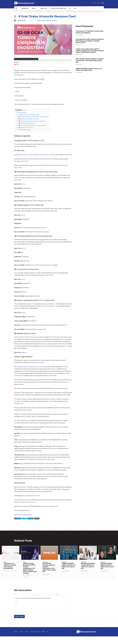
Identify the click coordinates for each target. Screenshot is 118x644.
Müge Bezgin (7, 571)
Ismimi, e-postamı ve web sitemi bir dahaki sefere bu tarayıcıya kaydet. (33, 598)
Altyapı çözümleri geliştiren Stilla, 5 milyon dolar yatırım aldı (107, 566)
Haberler (49, 20)
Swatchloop (39, 236)
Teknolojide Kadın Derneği (24, 367)
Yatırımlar (54, 20)
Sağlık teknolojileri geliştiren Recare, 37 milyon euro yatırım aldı (89, 69)
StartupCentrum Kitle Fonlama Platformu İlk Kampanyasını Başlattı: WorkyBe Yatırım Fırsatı (90, 41)
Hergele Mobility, (23, 269)
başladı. (61, 380)
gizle (25, 110)
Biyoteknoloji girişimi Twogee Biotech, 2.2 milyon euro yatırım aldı (88, 566)
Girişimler (45, 562)
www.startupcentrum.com (32, 496)
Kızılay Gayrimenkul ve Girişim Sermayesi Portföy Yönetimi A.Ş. (33, 155)
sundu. (21, 403)
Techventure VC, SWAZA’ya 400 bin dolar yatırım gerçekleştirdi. (90, 32)
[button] (16, 8)
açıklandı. (36, 423)
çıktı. (43, 362)
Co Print (42, 300)
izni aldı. (42, 141)
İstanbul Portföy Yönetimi (22, 337)
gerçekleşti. (46, 416)
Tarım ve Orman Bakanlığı (41, 367)
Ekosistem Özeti (41, 20)
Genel (5, 562)
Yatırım (23, 184)
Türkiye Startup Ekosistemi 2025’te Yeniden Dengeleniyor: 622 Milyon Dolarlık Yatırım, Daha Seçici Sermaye (90, 51)
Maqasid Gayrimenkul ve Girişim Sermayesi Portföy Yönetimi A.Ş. (33, 159)
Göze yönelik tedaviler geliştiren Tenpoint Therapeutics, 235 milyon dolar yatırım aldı (90, 60)
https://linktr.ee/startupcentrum (23, 515)
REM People (44, 172)
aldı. (55, 376)
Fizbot (32, 205)
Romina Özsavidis (22, 20)
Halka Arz (24, 352)
